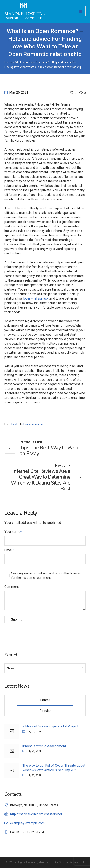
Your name (13, 532)
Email (9, 550)
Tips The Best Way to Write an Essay (49, 450)
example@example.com (27, 823)
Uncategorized (34, 424)
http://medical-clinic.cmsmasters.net (36, 814)
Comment (12, 587)
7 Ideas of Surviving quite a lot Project (50, 726)
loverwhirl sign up (36, 298)
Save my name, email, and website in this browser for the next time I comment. (46, 575)
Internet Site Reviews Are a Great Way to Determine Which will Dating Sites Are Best (41, 480)
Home (8, 62)
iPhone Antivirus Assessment (44, 746)
